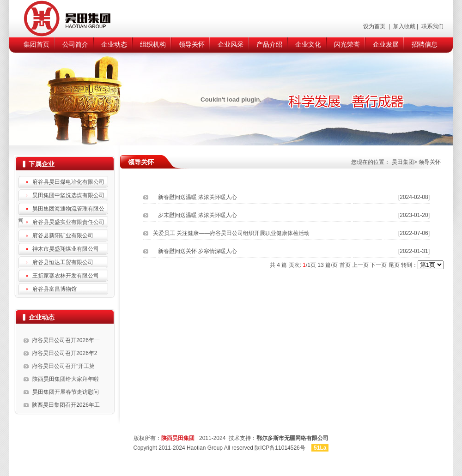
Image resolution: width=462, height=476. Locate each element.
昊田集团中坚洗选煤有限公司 (68, 195)
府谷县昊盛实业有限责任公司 (68, 222)
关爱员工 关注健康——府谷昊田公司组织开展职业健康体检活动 (231, 233)
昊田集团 (403, 162)
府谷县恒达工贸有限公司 (63, 262)
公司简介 (75, 44)
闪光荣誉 (347, 44)
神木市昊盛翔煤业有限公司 (66, 249)
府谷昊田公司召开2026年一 (66, 340)
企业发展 (386, 44)
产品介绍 (269, 44)
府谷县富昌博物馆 (55, 289)
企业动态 (114, 44)
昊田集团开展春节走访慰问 (66, 392)
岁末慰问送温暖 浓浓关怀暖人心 (198, 215)
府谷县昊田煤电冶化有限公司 (68, 182)
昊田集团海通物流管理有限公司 (61, 210)
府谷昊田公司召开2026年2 (64, 353)
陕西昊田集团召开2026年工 (66, 405)
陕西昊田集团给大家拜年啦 (66, 379)
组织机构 (153, 44)
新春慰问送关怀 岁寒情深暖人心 (198, 251)
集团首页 (36, 44)
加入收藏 (403, 26)
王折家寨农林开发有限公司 (66, 276)
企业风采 (231, 44)
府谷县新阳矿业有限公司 (63, 235)
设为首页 (375, 26)
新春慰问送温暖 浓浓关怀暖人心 (198, 197)
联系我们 (432, 26)
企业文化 (308, 44)
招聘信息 (425, 44)
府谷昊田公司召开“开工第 (63, 366)
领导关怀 (192, 44)
